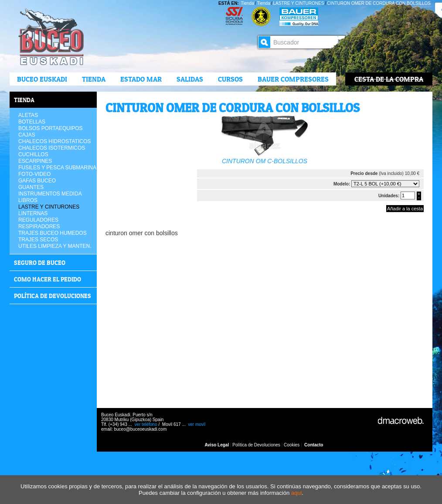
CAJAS (27, 135)
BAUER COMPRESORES (293, 79)
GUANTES (31, 187)
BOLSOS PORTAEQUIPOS (51, 128)
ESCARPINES (35, 161)
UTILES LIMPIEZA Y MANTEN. (55, 246)
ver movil (197, 424)
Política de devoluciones (53, 296)
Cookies (292, 445)
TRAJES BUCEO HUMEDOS (53, 233)
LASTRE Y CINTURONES (299, 3)
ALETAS (28, 115)
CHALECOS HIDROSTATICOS (54, 141)
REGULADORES (38, 220)
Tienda (94, 79)
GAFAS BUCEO (37, 181)
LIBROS (28, 200)
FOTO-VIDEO (34, 174)
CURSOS (230, 79)
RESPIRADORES (39, 226)
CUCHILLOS (33, 154)
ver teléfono (146, 424)
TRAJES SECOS (38, 240)
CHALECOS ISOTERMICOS (52, 148)
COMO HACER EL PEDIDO (48, 279)
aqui (297, 493)
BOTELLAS (32, 122)
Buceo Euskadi (42, 79)
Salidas (190, 79)
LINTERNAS (33, 213)
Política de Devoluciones (256, 445)
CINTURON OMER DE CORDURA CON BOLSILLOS (379, 3)
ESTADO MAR (141, 79)
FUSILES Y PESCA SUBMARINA (57, 168)
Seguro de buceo (40, 262)
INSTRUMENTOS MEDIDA (50, 194)
